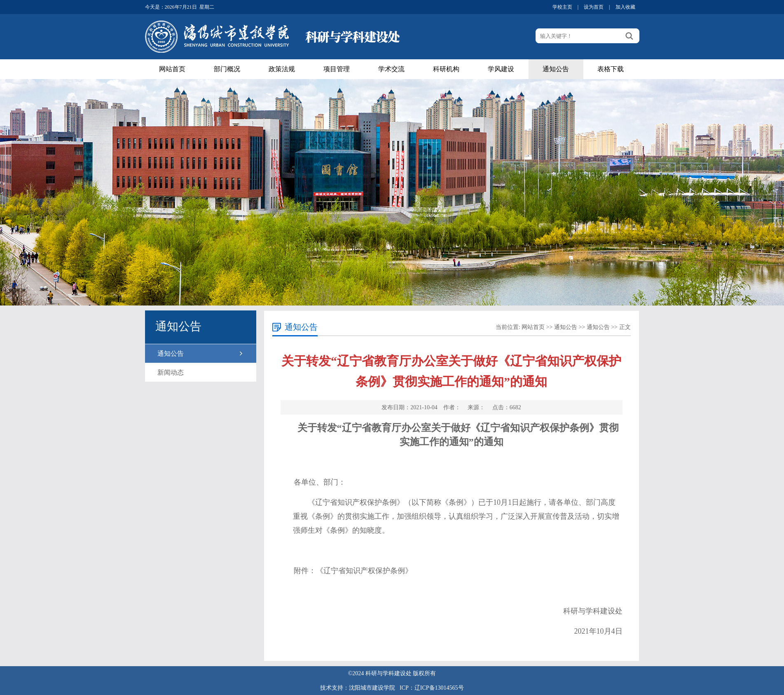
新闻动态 (171, 372)
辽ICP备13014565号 (439, 688)
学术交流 (391, 69)
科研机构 (446, 69)
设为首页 (594, 7)
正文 (625, 327)
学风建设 (501, 69)
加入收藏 (625, 7)
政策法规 (282, 69)
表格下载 (611, 69)
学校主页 (562, 7)
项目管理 (337, 69)
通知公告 (556, 69)
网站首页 (172, 69)
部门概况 (227, 69)
